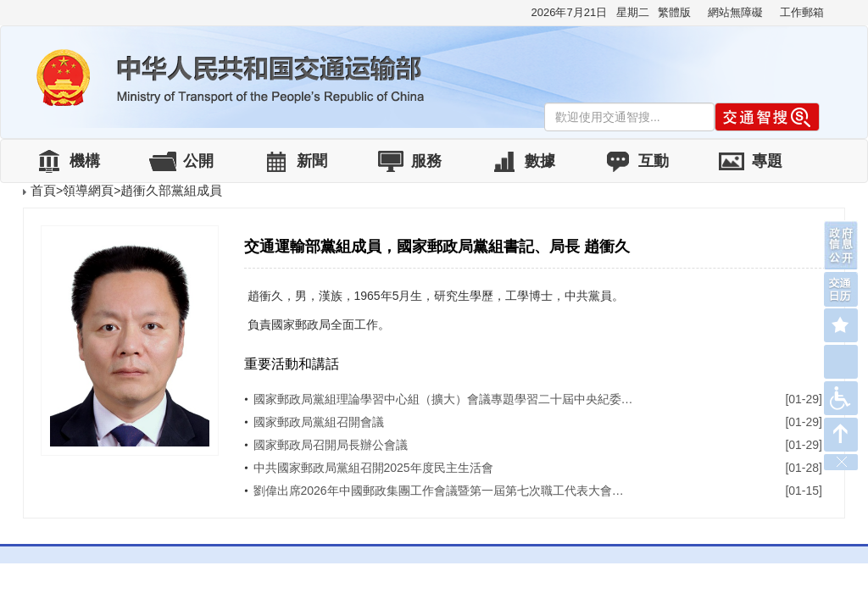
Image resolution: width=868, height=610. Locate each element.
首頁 (43, 190)
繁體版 (674, 12)
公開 (198, 161)
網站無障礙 (735, 12)
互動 (654, 161)
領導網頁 (88, 190)
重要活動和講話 (292, 364)
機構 (85, 161)
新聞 (312, 161)
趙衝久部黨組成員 (171, 190)
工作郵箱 (802, 12)
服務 (426, 161)
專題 (767, 161)
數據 (540, 161)
